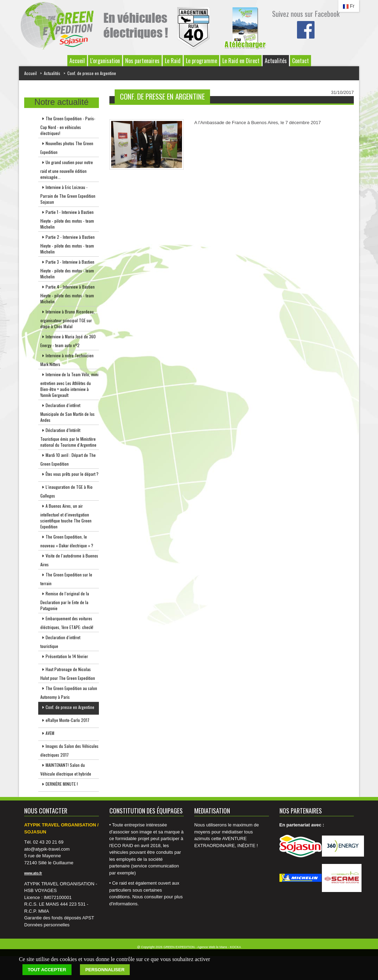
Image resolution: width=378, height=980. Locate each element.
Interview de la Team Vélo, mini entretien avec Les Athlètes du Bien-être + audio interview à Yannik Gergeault (69, 385)
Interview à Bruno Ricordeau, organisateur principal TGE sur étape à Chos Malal (67, 319)
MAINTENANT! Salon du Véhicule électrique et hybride (66, 769)
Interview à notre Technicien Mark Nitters (67, 360)
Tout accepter (47, 970)
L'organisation (105, 61)
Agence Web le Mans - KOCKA (219, 947)
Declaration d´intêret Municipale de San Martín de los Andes (67, 413)
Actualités (276, 61)
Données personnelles (47, 925)
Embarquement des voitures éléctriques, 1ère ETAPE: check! (67, 623)
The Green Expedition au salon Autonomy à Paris (69, 692)
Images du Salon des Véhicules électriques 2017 (69, 750)
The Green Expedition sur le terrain (66, 579)
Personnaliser (105, 970)
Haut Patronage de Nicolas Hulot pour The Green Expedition (68, 674)
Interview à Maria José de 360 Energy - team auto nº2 (68, 341)
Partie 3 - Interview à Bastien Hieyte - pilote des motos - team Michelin (67, 269)
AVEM (47, 734)
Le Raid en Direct (241, 61)
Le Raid (173, 61)
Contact (301, 61)
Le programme (201, 61)
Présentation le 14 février (64, 658)
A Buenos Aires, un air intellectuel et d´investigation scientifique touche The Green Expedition (66, 516)
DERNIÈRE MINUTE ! (59, 785)
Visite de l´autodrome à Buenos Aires (69, 560)
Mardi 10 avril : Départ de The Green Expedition (68, 459)
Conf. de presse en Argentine (92, 73)
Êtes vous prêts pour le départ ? (69, 475)
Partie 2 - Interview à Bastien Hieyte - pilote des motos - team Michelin (67, 244)
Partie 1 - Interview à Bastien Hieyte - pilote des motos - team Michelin (67, 219)
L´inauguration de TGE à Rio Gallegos (66, 491)
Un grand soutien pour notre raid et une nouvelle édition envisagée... (67, 170)
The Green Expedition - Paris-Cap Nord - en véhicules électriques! (68, 126)
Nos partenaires (142, 61)
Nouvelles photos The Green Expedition (67, 148)
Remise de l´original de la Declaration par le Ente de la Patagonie (65, 601)
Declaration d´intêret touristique (60, 642)
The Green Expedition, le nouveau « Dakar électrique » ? (67, 541)
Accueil (77, 61)
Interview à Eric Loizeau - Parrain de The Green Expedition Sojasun (68, 194)
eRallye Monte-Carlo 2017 (65, 721)
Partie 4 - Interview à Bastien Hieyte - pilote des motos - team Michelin (67, 294)
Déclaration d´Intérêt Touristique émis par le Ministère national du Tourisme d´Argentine (68, 437)
